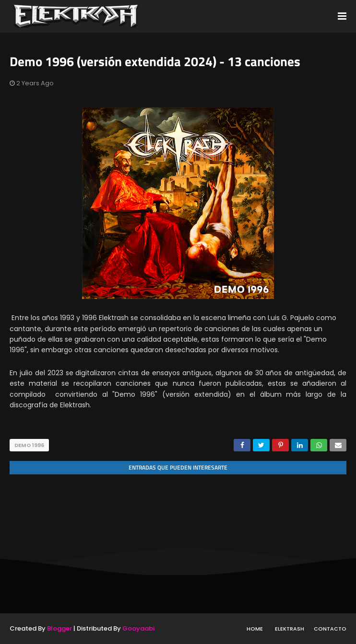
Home (255, 629)
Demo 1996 (29, 445)
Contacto (330, 629)
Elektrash (290, 629)
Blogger (59, 628)
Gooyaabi (138, 628)
